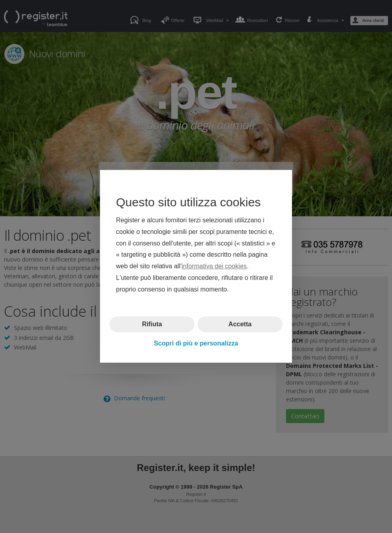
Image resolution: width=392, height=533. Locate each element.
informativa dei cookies (214, 266)
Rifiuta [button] (152, 324)
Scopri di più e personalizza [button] (196, 343)
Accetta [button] (240, 324)
